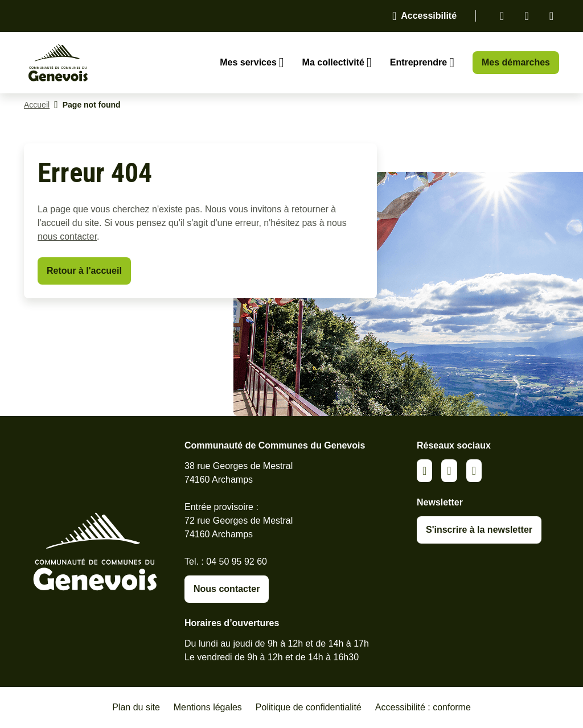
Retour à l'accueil (84, 271)
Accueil (37, 105)
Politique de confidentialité (309, 707)
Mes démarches (516, 62)
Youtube (474, 471)
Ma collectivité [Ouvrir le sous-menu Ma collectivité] (333, 62)
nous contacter (67, 237)
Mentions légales (208, 707)
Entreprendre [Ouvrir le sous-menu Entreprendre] (418, 62)
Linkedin (502, 16)
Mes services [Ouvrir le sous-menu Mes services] (248, 62)
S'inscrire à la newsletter (479, 530)
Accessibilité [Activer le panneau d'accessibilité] (429, 16)
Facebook (526, 16)
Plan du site (136, 707)
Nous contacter (227, 589)
